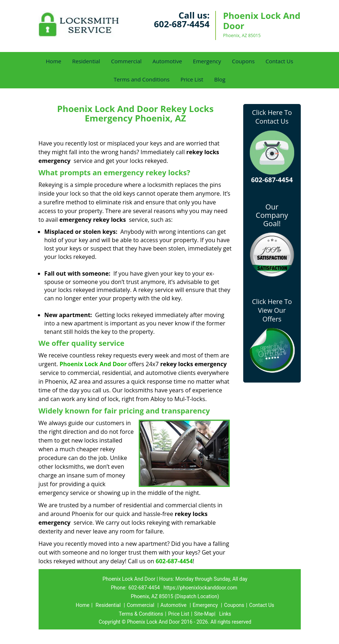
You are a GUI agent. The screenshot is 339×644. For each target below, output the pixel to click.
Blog (220, 79)
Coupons (243, 61)
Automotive (167, 61)
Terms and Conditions (142, 79)
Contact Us (279, 61)
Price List (192, 79)
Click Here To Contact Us (272, 117)
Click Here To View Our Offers (272, 310)
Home (54, 61)
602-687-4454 (182, 24)
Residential (86, 61)
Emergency (207, 61)
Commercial (126, 61)
